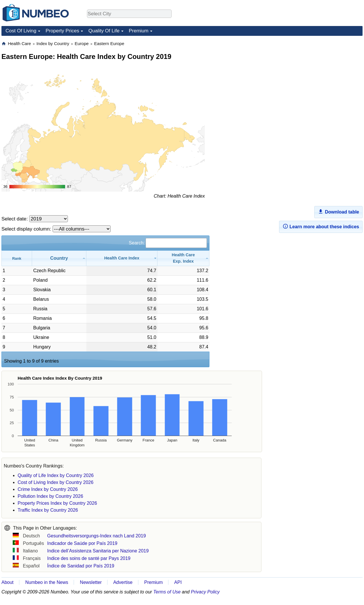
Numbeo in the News (47, 582)
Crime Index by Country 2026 (48, 489)
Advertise (123, 582)
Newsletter (91, 582)
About (8, 582)
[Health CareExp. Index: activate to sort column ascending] (183, 258)
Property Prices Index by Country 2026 (57, 503)
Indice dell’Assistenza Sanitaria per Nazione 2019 (98, 551)
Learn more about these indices (321, 226)
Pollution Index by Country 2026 (50, 496)
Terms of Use (167, 592)
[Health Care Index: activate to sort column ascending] (122, 258)
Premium (139, 31)
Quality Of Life (104, 31)
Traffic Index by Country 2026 (48, 510)
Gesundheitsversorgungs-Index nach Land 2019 (96, 536)
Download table (338, 211)
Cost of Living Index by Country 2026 (55, 482)
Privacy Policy (205, 592)
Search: (168, 243)
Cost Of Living (21, 31)
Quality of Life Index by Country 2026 (56, 475)
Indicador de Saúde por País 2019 (82, 543)
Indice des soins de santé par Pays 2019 (89, 558)
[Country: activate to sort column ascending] (59, 258)
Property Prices (62, 31)
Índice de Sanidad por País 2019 (81, 566)
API (178, 582)
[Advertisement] (319, 77)
